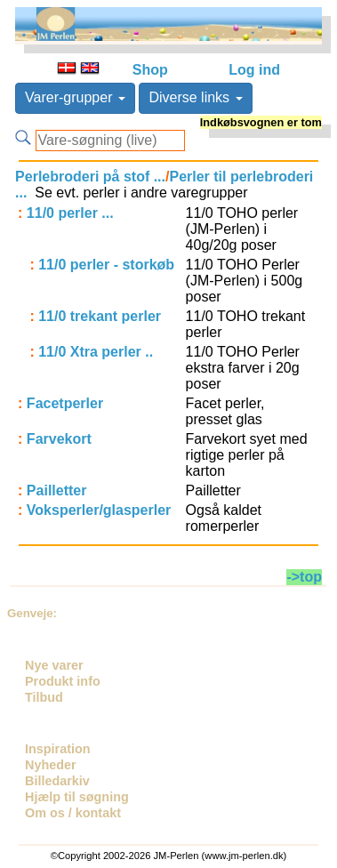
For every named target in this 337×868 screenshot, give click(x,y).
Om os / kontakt (73, 813)
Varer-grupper (75, 97)
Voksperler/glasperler (99, 510)
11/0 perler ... (70, 213)
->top (304, 577)
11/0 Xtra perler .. (96, 352)
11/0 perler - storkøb (106, 265)
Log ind (254, 70)
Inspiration (58, 749)
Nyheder (51, 765)
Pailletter (57, 490)
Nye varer (54, 665)
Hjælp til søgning (77, 797)
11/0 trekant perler (100, 316)
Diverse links (195, 97)
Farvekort (59, 439)
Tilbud (44, 697)
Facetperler (65, 403)
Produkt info (63, 681)
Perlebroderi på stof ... (90, 177)
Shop (150, 70)
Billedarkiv (57, 781)
